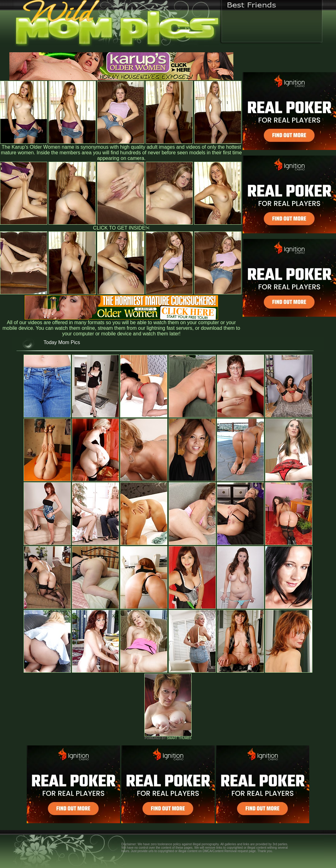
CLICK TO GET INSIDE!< (121, 228)
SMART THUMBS (179, 738)
